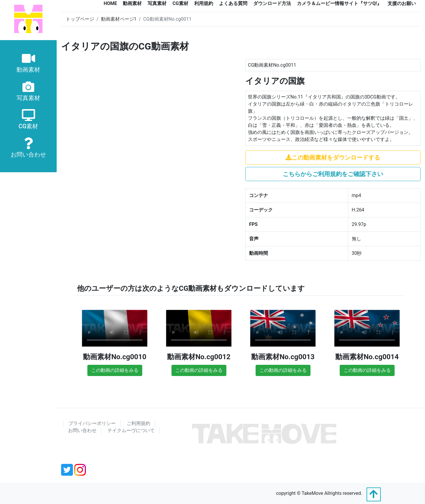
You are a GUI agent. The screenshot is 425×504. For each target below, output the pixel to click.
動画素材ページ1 (119, 19)
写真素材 (157, 3)
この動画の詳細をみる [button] (115, 370)
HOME (110, 3)
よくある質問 (233, 3)
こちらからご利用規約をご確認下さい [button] (333, 174)
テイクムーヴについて (131, 430)
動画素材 (132, 3)
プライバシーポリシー (92, 423)
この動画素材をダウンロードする (333, 157)
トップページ (80, 19)
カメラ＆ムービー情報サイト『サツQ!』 (339, 3)
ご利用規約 (138, 423)
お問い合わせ (82, 430)
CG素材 (180, 3)
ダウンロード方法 (272, 3)
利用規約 (204, 3)
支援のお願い (402, 3)
